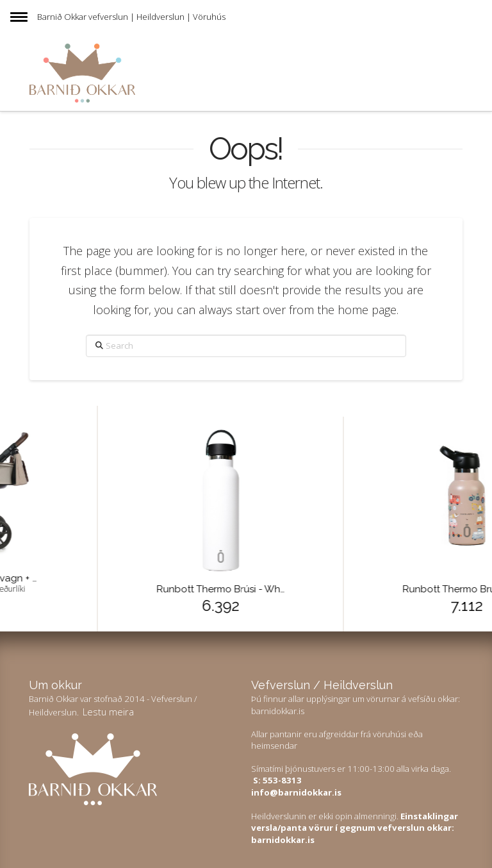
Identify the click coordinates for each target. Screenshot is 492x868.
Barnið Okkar (62, 17)
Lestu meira (108, 712)
